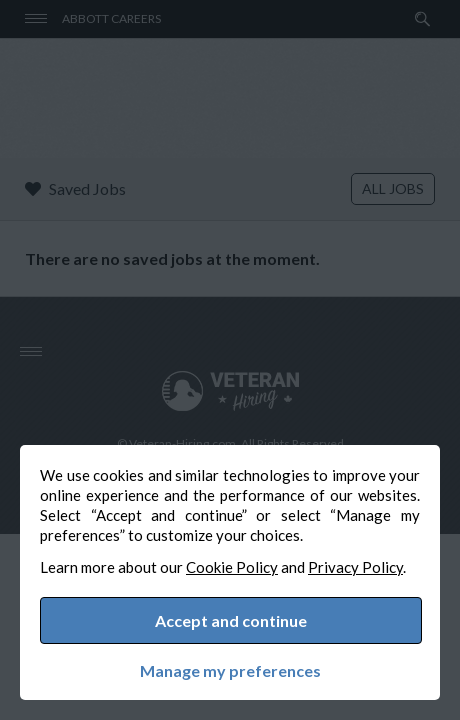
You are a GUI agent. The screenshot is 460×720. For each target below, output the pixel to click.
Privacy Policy (355, 567)
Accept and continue (231, 620)
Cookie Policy (232, 567)
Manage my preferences (230, 671)
